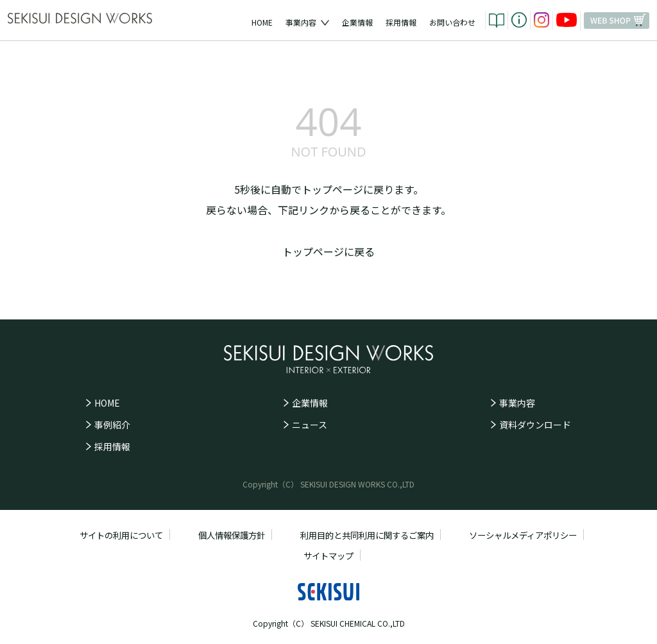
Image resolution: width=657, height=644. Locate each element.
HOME (262, 22)
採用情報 (401, 22)
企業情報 (357, 22)
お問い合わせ (452, 22)
